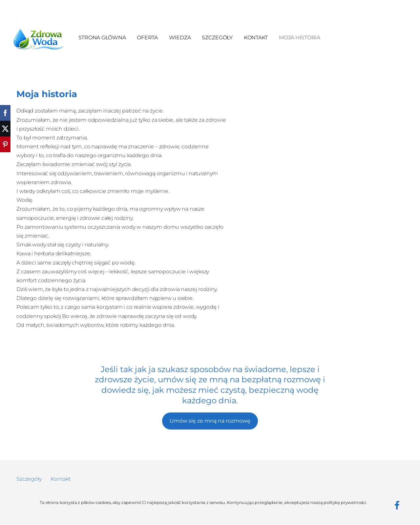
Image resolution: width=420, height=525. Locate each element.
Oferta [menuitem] (147, 38)
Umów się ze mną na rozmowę (210, 421)
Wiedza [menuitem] (180, 38)
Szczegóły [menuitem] (217, 38)
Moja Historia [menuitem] (300, 38)
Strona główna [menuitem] (102, 38)
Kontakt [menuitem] (256, 38)
